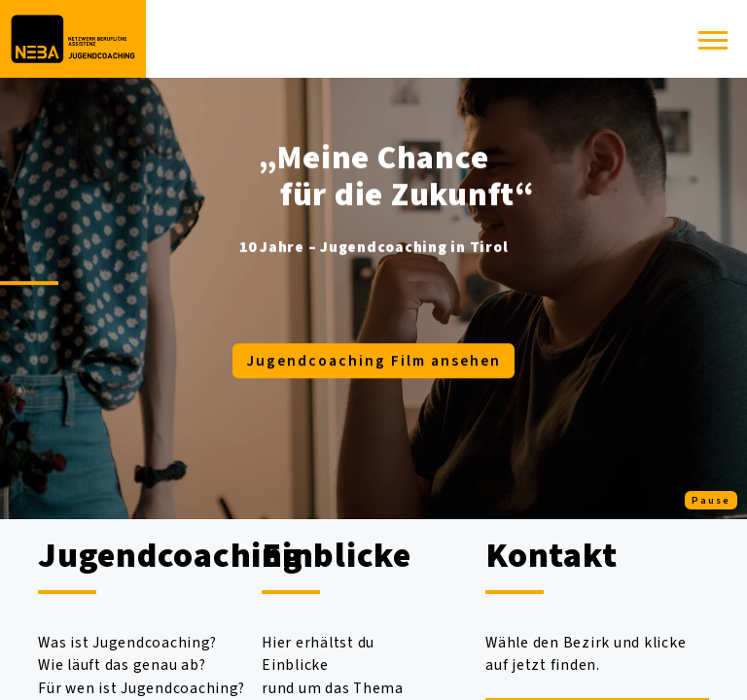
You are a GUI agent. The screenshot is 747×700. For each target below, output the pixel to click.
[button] (713, 46)
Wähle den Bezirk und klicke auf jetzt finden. (586, 654)
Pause (711, 500)
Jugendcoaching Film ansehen (373, 361)
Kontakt (551, 556)
